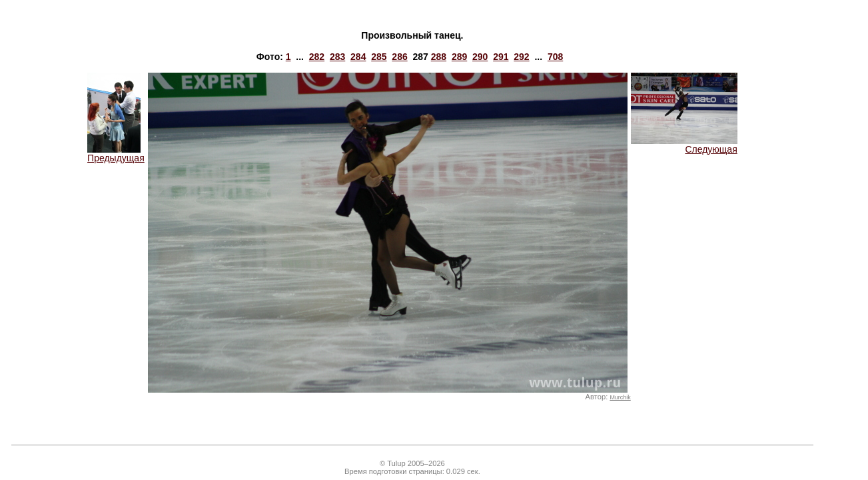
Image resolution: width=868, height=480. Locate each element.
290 (480, 57)
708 (555, 57)
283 (337, 57)
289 (459, 57)
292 (521, 57)
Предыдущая (116, 154)
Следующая (684, 145)
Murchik (620, 397)
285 (379, 57)
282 (317, 57)
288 (439, 57)
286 (399, 57)
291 (501, 57)
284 (358, 57)
